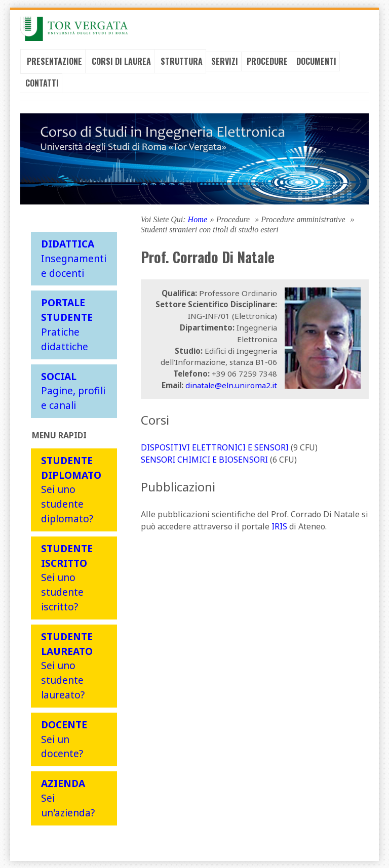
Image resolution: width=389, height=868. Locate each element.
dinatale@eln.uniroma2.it (231, 385)
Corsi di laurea (121, 61)
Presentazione (54, 61)
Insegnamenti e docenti (74, 258)
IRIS (279, 526)
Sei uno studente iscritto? (67, 577)
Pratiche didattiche (67, 324)
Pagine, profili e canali (73, 390)
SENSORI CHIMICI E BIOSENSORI (204, 459)
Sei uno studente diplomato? (71, 489)
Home (198, 219)
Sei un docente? (64, 739)
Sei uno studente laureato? (67, 665)
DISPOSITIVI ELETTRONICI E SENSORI (215, 447)
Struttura (182, 61)
